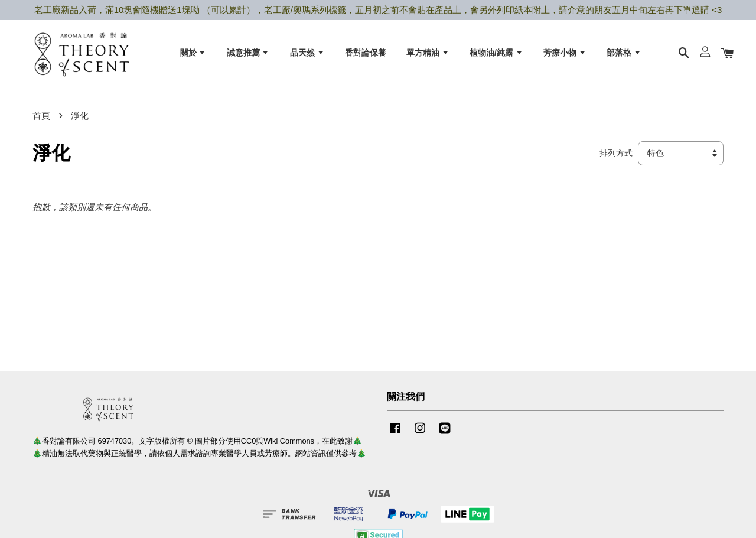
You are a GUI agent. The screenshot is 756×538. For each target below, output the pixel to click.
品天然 (307, 54)
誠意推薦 (248, 54)
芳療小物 (565, 54)
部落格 (624, 54)
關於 (193, 54)
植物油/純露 (496, 54)
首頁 (41, 120)
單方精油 (428, 54)
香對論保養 (366, 54)
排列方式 (616, 158)
